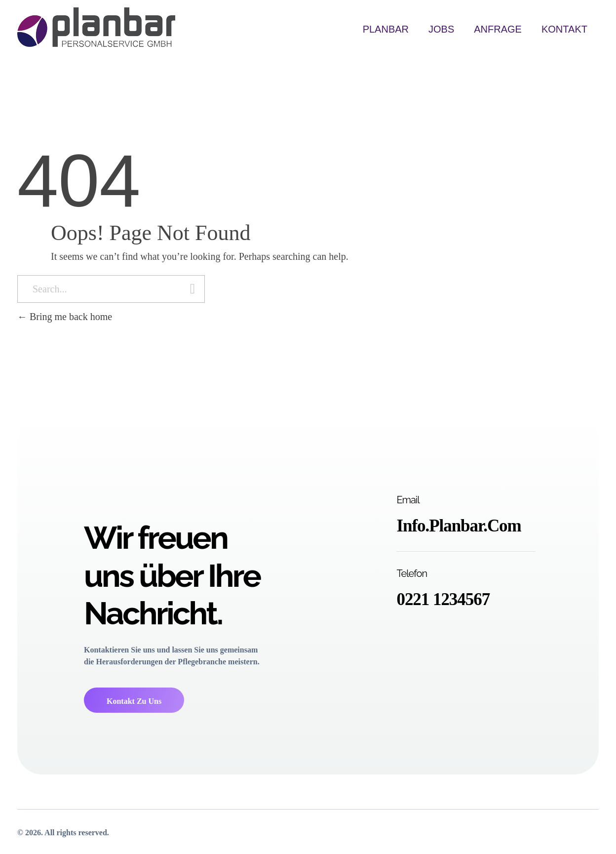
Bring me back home (65, 317)
